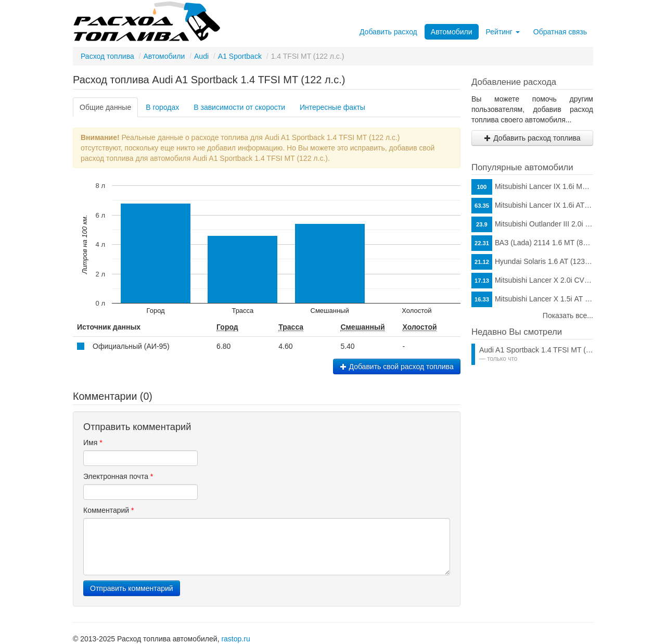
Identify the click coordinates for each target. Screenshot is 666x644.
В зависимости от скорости (239, 107)
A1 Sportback (240, 56)
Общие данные (105, 107)
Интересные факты (332, 107)
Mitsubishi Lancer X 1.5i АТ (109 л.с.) (532, 299)
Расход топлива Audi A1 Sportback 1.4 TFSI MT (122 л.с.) (209, 80)
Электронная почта (118, 476)
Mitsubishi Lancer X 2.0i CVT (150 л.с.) (532, 281)
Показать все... (568, 315)
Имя (93, 443)
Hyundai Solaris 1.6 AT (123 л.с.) (532, 262)
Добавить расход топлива (532, 138)
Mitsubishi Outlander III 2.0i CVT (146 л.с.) (532, 224)
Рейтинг (503, 32)
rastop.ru (235, 639)
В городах (162, 107)
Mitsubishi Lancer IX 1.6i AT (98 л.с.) (532, 206)
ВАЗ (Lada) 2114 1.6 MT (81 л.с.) (532, 243)
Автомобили (452, 32)
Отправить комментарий (132, 588)
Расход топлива (107, 56)
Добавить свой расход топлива (397, 367)
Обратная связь (560, 32)
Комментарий (109, 510)
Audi (201, 56)
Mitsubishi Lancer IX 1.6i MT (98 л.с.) (532, 187)
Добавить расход (388, 32)
